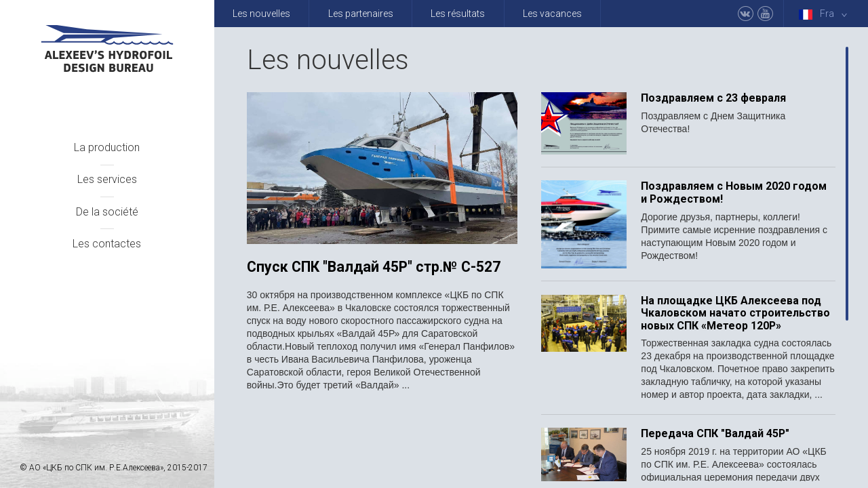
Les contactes (107, 244)
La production (107, 147)
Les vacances (552, 14)
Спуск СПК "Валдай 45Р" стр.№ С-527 (374, 267)
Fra (826, 14)
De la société (107, 212)
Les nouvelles (261, 14)
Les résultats (458, 14)
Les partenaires (361, 14)
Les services (107, 179)
